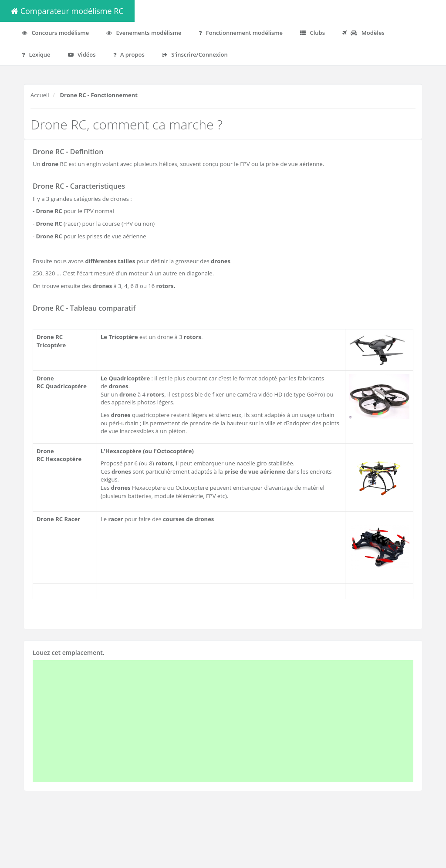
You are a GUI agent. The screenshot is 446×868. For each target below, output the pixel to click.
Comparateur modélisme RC (67, 11)
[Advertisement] (223, 721)
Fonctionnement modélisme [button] (241, 33)
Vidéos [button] (82, 54)
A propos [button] (129, 54)
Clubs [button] (313, 33)
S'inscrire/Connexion (195, 54)
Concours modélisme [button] (55, 33)
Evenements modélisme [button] (144, 33)
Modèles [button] (363, 33)
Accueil (40, 95)
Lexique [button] (36, 54)
